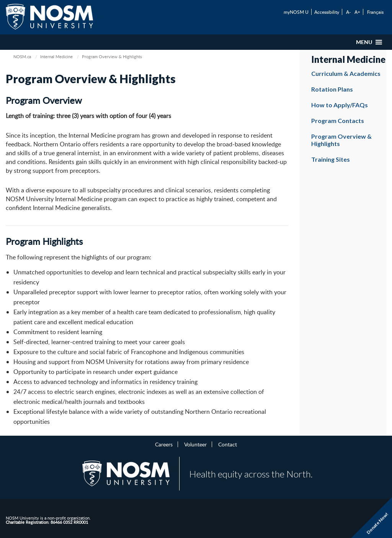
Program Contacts (338, 121)
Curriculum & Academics (346, 73)
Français (375, 12)
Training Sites (331, 159)
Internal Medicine (56, 57)
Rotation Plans (332, 89)
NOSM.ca (22, 57)
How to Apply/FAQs (340, 105)
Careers (164, 444)
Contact (228, 444)
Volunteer (195, 444)
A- (348, 12)
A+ (357, 12)
